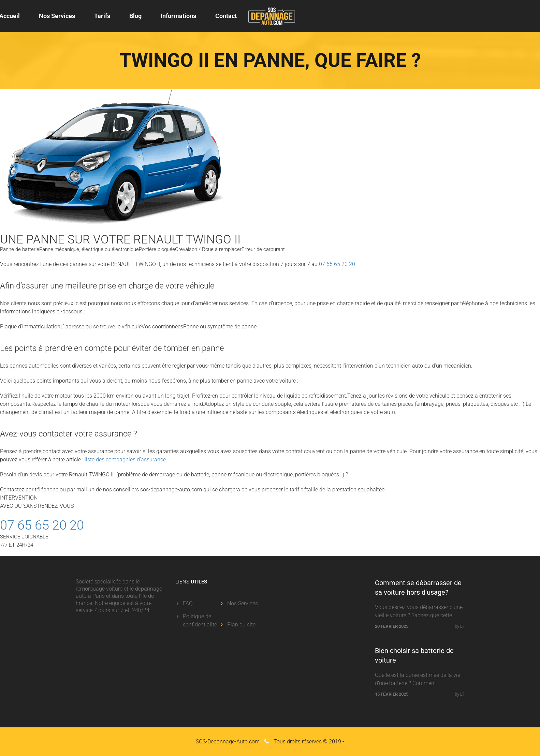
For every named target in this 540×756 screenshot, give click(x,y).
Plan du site (241, 625)
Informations (178, 16)
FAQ (188, 603)
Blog (135, 16)
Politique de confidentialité (200, 620)
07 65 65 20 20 (337, 264)
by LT (460, 626)
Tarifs (102, 16)
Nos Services (57, 16)
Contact (226, 16)
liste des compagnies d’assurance (125, 459)
